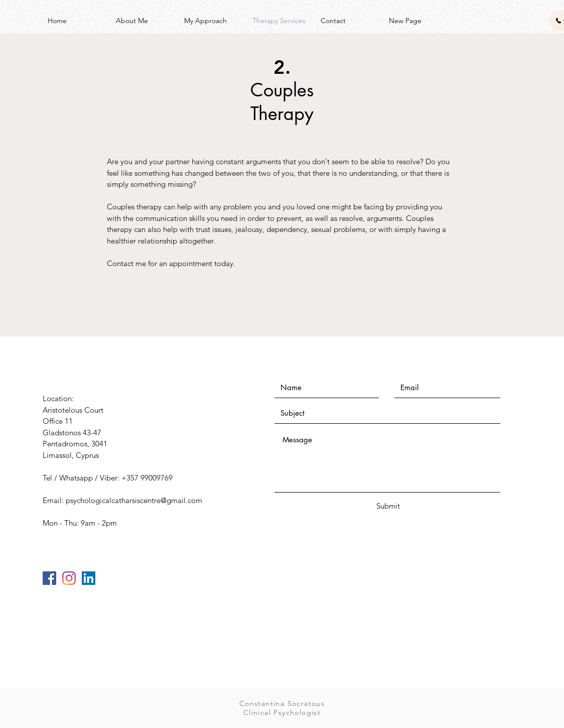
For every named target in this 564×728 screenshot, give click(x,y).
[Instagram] (69, 578)
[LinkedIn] (89, 578)
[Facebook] (49, 578)
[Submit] (388, 506)
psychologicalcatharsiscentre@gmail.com (134, 500)
